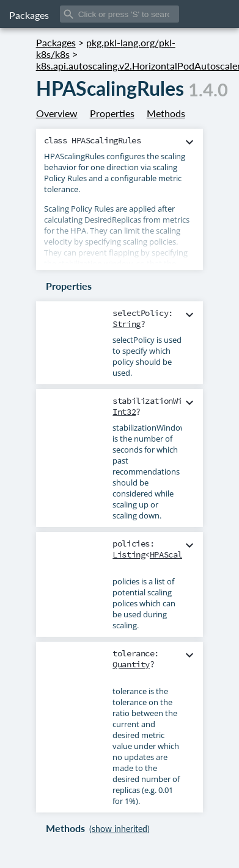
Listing (129, 554)
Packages (29, 15)
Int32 (124, 412)
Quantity (131, 664)
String (126, 324)
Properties (112, 113)
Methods (166, 113)
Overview (57, 113)
